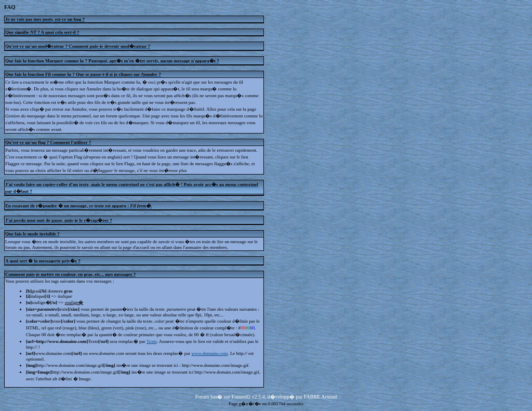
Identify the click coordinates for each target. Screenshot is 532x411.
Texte (152, 341)
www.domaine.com (209, 353)
